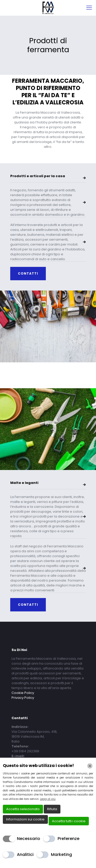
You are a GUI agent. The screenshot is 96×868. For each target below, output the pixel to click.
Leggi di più (48, 799)
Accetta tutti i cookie (69, 821)
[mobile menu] (89, 8)
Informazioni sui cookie (25, 819)
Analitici (25, 855)
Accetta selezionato (23, 809)
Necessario (29, 839)
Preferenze (68, 839)
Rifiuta (52, 809)
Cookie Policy (23, 693)
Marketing (61, 855)
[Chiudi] (90, 766)
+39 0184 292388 (25, 751)
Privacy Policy (23, 698)
